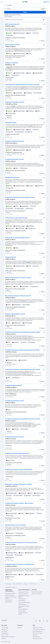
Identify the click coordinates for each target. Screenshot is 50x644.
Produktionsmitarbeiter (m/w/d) (14, 141)
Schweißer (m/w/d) (11, 123)
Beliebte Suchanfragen (11, 587)
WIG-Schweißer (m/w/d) (12, 45)
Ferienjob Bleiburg (22, 604)
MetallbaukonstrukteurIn (12, 177)
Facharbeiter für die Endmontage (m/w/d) (17, 238)
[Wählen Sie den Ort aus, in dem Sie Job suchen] (25, 9)
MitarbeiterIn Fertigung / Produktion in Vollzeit (19, 484)
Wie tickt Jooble (5, 635)
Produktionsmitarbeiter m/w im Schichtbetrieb (19, 470)
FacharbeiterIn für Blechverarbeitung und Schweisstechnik (22, 85)
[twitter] (43, 621)
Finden (25, 12)
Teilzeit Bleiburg (8, 602)
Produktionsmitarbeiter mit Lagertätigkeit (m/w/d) (20, 197)
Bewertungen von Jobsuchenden (8, 637)
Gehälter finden (36, 637)
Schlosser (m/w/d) (10, 257)
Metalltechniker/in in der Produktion (16, 525)
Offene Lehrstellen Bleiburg (24, 602)
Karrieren (3, 639)
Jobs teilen (19, 628)
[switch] (44, 20)
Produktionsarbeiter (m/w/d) (13, 385)
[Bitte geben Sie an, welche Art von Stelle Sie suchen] (25, 5)
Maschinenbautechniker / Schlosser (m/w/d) (18, 278)
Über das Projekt (5, 628)
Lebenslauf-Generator (37, 639)
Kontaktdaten (4, 631)
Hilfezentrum (4, 629)
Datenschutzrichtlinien (38, 633)
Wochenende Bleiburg (23, 609)
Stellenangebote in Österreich (39, 629)
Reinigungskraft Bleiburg (10, 593)
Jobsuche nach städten (37, 594)
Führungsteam (5, 633)
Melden (42, 41)
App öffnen (46, 2)
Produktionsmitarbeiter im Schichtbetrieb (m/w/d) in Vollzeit (23, 332)
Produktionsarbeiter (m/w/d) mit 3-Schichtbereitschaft (21, 543)
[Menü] (2, 2)
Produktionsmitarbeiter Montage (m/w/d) (17, 453)
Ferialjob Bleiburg (9, 600)
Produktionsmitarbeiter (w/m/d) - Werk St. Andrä (19, 503)
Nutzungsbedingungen (37, 631)
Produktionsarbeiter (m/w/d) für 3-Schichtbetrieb (20, 564)
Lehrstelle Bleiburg (22, 611)
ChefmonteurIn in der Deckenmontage (16, 218)
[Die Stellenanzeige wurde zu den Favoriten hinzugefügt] (44, 24)
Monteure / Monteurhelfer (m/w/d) (15, 314)
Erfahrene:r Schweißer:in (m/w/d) (15, 102)
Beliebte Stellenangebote (37, 592)
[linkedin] (47, 621)
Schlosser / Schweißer (12, 63)
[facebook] (36, 621)
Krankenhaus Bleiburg (10, 595)
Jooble (9, 642)
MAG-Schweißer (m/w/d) (12, 24)
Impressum (35, 635)
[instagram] (40, 621)
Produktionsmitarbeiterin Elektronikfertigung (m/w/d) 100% (22, 350)
